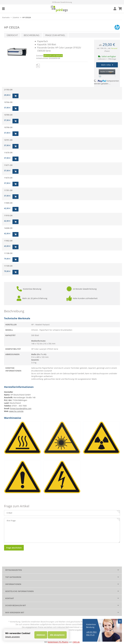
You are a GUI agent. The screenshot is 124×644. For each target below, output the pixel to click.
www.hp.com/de (16, 411)
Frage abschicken (14, 548)
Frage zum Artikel (55, 35)
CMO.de (76, 642)
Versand (114, 48)
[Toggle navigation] (3, 9)
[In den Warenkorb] (15, 96)
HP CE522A (12, 27)
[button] (115, 9)
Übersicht (12, 35)
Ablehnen (41, 635)
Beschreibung (32, 35)
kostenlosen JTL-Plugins (58, 642)
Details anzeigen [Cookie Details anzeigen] (13, 637)
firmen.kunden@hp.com (21, 408)
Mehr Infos (107, 65)
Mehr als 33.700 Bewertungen (62, 2)
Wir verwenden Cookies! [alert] (18, 633)
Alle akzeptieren (57, 635)
